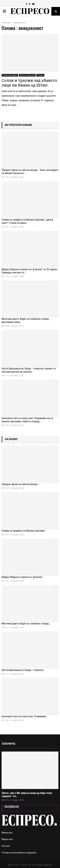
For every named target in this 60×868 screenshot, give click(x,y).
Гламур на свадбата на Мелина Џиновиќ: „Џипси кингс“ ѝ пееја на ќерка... (27, 221)
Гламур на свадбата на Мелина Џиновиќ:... (24, 531)
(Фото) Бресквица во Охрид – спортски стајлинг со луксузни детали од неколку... (29, 370)
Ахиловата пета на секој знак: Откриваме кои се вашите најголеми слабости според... (27, 420)
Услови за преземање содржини (19, 853)
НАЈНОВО (11, 439)
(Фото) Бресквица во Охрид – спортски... (23, 670)
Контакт (6, 846)
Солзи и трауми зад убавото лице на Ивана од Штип (29, 83)
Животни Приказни (27, 75)
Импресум (7, 833)
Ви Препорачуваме (10, 75)
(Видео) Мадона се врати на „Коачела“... (23, 577)
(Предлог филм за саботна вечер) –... (22, 484)
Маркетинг (7, 839)
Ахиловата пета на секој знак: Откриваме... (25, 716)
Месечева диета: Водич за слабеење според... (26, 624)
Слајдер (40, 75)
